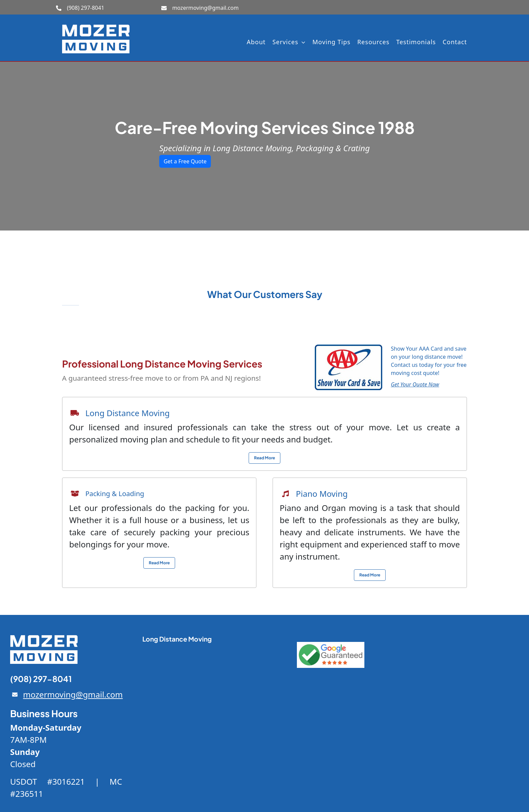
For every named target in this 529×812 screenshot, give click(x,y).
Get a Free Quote (185, 161)
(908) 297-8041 (85, 8)
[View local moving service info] (264, 458)
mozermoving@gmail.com (205, 8)
